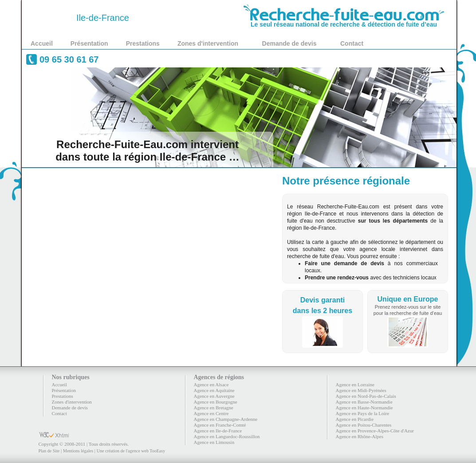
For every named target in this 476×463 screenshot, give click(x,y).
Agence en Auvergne (214, 396)
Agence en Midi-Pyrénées (361, 390)
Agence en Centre (211, 413)
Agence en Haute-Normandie (364, 408)
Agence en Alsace (211, 385)
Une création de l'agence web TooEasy (131, 451)
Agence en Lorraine (355, 385)
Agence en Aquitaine (214, 390)
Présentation (89, 43)
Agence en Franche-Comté (220, 425)
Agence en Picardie (355, 419)
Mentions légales (78, 451)
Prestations (143, 43)
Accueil (42, 43)
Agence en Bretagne (214, 408)
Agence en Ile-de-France (218, 431)
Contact (352, 43)
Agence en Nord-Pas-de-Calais (366, 396)
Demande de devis (289, 43)
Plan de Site (49, 451)
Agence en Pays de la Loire (363, 413)
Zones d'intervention (208, 43)
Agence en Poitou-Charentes (364, 425)
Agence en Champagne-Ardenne (226, 419)
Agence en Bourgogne (216, 402)
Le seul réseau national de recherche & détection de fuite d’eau (344, 21)
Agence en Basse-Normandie (364, 402)
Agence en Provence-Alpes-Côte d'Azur (375, 431)
